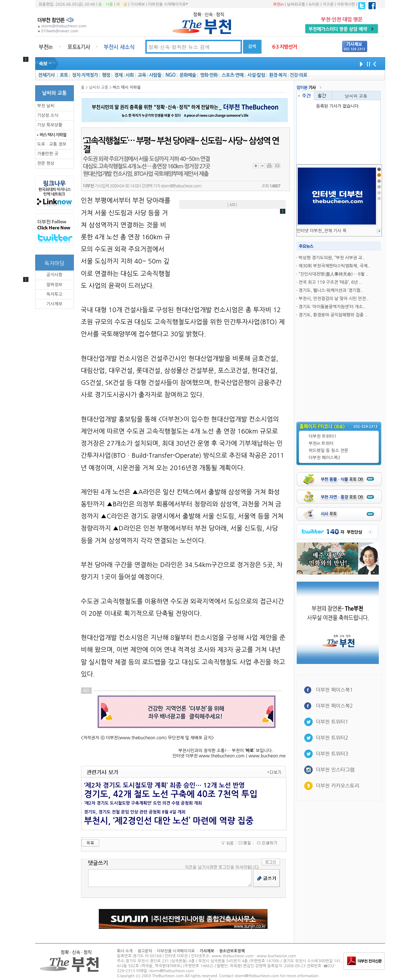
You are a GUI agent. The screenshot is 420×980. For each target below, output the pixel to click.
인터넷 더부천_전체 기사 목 (322, 231)
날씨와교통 (296, 4)
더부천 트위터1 (323, 436)
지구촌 (328, 4)
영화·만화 (209, 75)
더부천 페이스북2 (325, 458)
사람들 (155, 75)
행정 (106, 75)
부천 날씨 (46, 106)
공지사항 (54, 275)
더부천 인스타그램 (335, 770)
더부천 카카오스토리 (338, 786)
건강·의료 (298, 75)
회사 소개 (125, 951)
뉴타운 (314, 4)
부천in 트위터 (321, 443)
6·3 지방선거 (285, 47)
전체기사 (46, 75)
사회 (130, 75)
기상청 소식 (48, 115)
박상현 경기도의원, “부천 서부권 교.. (332, 258)
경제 (119, 75)
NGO (171, 75)
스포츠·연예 (233, 75)
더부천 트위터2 (332, 738)
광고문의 (145, 951)
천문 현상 (46, 163)
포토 (64, 75)
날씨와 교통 (356, 96)
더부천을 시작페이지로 (168, 4)
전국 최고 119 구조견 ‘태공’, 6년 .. (330, 282)
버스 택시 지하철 (53, 135)
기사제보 (138, 4)
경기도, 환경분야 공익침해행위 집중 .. (333, 315)
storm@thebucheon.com (181, 186)
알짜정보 (54, 285)
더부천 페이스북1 (335, 690)
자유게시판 (346, 4)
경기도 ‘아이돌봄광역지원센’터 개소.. (332, 307)
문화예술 (188, 75)
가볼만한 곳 (48, 154)
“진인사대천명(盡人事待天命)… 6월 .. (333, 274)
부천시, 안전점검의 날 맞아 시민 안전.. (333, 299)
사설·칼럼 (256, 75)
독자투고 (54, 294)
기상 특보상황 (50, 125)
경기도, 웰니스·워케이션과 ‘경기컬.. (331, 290)
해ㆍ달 (122, 4)
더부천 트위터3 (332, 754)
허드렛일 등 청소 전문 (329, 451)
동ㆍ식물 (106, 4)
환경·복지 (278, 75)
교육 (142, 75)
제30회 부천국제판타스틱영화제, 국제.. (334, 266)
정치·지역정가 (85, 75)
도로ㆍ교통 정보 (52, 144)
